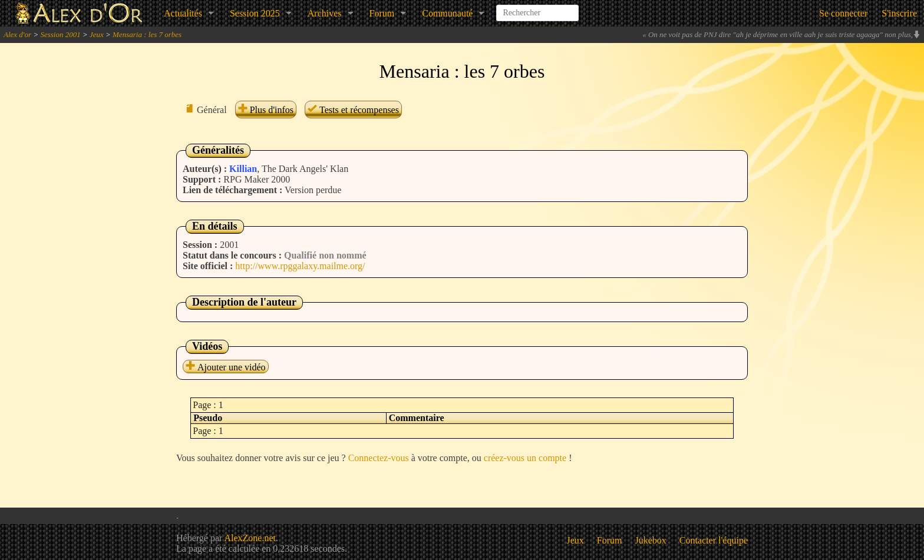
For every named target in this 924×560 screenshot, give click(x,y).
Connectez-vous (379, 458)
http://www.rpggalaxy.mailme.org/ (300, 266)
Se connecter (843, 13)
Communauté (447, 13)
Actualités (183, 13)
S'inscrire (899, 13)
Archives (325, 13)
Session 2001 (60, 34)
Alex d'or (17, 34)
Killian (243, 169)
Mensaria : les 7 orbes (147, 34)
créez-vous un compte (525, 458)
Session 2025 (255, 13)
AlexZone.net (250, 538)
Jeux (97, 34)
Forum (382, 13)
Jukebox (651, 540)
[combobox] (537, 8)
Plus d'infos (266, 110)
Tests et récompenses (353, 110)
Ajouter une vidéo (226, 367)
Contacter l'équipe (714, 540)
